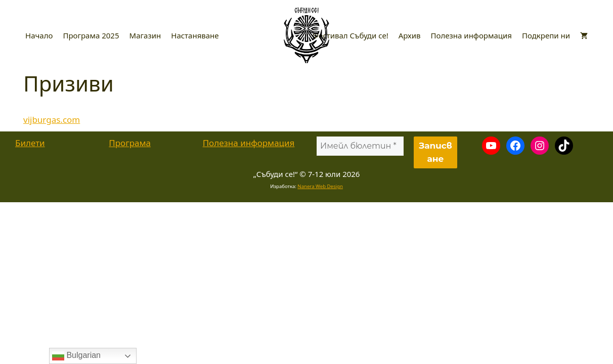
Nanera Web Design (320, 186)
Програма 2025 (91, 35)
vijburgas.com (52, 120)
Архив (410, 35)
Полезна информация (471, 35)
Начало (39, 35)
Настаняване (195, 35)
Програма (130, 143)
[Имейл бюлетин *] (360, 146)
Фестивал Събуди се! (351, 35)
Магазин (145, 35)
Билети (30, 143)
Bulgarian (76, 356)
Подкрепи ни (546, 35)
